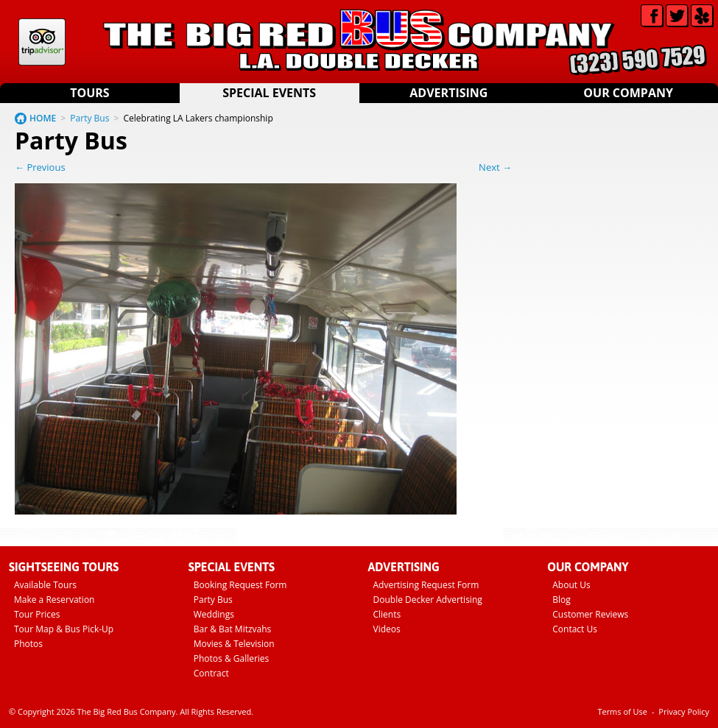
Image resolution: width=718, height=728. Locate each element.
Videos (387, 629)
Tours (89, 93)
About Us (571, 585)
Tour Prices (37, 614)
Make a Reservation (54, 600)
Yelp (702, 16)
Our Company (628, 93)
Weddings (214, 614)
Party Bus (89, 118)
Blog (562, 600)
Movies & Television (234, 644)
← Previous (40, 167)
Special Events (269, 93)
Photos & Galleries (232, 658)
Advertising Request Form (426, 585)
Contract (211, 673)
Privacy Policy (684, 711)
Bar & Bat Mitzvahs (233, 629)
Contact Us (575, 629)
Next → (495, 167)
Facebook (652, 16)
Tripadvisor (42, 42)
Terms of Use (622, 711)
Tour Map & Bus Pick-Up (64, 629)
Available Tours (45, 585)
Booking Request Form (240, 585)
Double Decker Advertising (428, 600)
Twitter (677, 16)
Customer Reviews (590, 614)
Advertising (448, 93)
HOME (43, 118)
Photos (28, 644)
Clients (387, 614)
